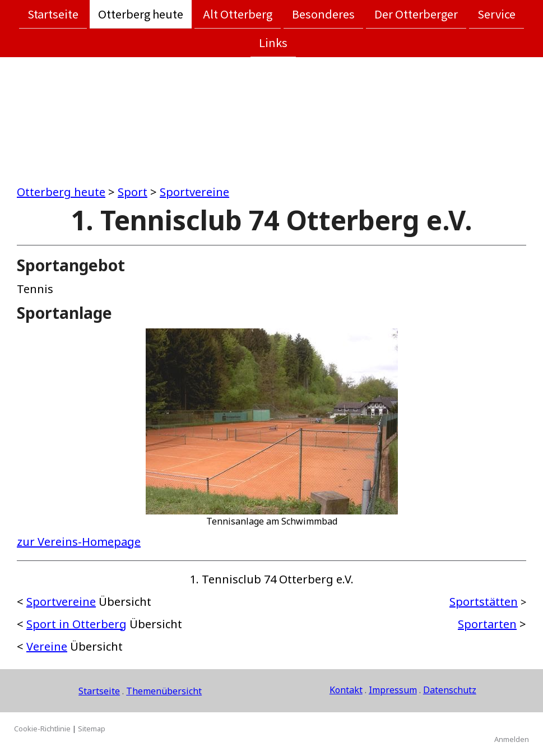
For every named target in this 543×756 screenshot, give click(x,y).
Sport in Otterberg (76, 624)
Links (273, 43)
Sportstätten (484, 602)
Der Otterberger (416, 14)
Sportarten (487, 624)
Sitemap (92, 729)
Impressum (393, 690)
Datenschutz (450, 690)
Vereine (47, 646)
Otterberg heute (141, 14)
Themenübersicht (164, 691)
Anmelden (512, 739)
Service (496, 14)
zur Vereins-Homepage (79, 542)
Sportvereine (194, 192)
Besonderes (323, 14)
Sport (133, 192)
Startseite (53, 14)
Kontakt (346, 690)
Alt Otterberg (238, 14)
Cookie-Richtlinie (42, 729)
